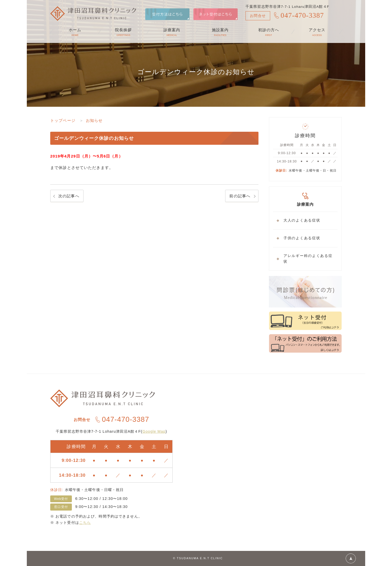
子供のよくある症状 (302, 238)
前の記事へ (240, 196)
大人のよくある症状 (302, 220)
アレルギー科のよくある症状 (308, 259)
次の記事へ (69, 196)
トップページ (63, 120)
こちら (85, 523)
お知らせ (94, 120)
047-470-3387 (302, 15)
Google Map (154, 431)
